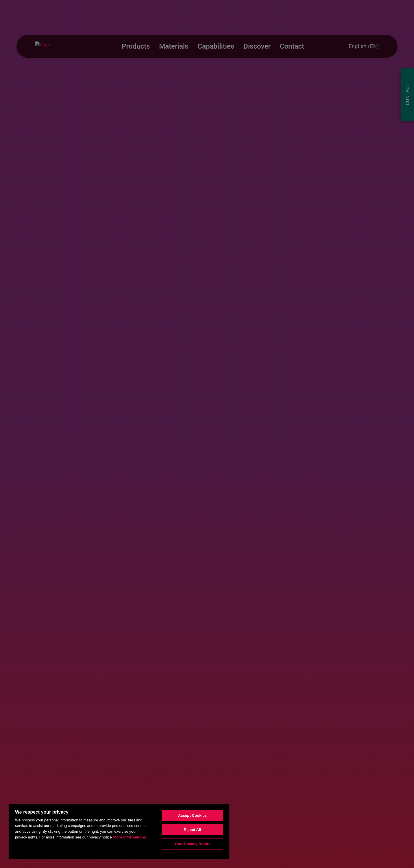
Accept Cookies (192, 815)
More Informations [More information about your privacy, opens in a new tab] (130, 837)
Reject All (192, 830)
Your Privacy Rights (192, 844)
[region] (119, 831)
